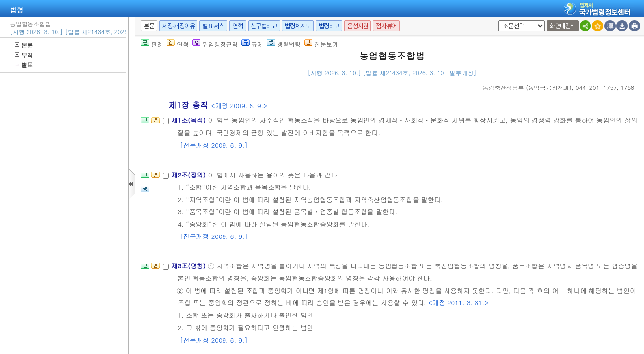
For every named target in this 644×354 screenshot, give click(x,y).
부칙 (24, 55)
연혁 (238, 26)
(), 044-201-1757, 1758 (559, 87)
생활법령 (284, 44)
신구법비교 (264, 26)
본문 (24, 45)
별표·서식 (213, 26)
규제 (252, 44)
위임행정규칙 (215, 44)
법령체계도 (298, 26)
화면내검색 (563, 26)
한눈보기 (321, 44)
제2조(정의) (189, 175)
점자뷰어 (386, 26)
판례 (152, 44)
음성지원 (358, 26)
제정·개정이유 (178, 26)
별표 (24, 65)
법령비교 (329, 26)
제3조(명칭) (189, 266)
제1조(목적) (189, 120)
